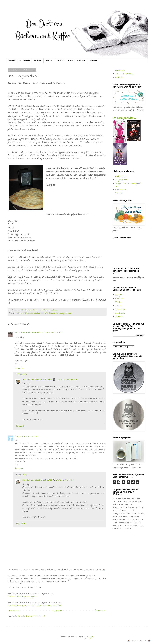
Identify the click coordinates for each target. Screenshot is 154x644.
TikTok (118, 306)
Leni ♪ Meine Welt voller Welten (28, 333)
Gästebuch (81, 61)
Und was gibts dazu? (64, 313)
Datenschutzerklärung (124, 74)
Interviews (50, 61)
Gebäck (37, 313)
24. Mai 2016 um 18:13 (65, 480)
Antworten (19, 368)
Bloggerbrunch (121, 180)
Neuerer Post (14, 611)
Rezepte (61, 61)
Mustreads (38, 61)
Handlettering (121, 190)
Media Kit (119, 77)
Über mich (93, 61)
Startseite (12, 61)
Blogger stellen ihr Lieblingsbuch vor (128, 185)
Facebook (119, 299)
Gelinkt (71, 61)
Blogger (90, 637)
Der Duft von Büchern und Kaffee (37, 380)
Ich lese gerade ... (124, 118)
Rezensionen (25, 61)
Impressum (120, 70)
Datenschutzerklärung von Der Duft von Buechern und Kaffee (35, 606)
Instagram (119, 295)
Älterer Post (100, 611)
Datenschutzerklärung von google (21, 597)
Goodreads (120, 313)
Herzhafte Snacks (48, 313)
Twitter (118, 302)
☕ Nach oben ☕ (139, 641)
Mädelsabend (121, 176)
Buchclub (119, 193)
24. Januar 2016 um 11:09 (66, 380)
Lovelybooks (120, 309)
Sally (16, 436)
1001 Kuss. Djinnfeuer (24, 313)
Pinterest (119, 317)
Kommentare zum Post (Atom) (31, 616)
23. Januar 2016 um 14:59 (52, 333)
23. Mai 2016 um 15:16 (28, 436)
